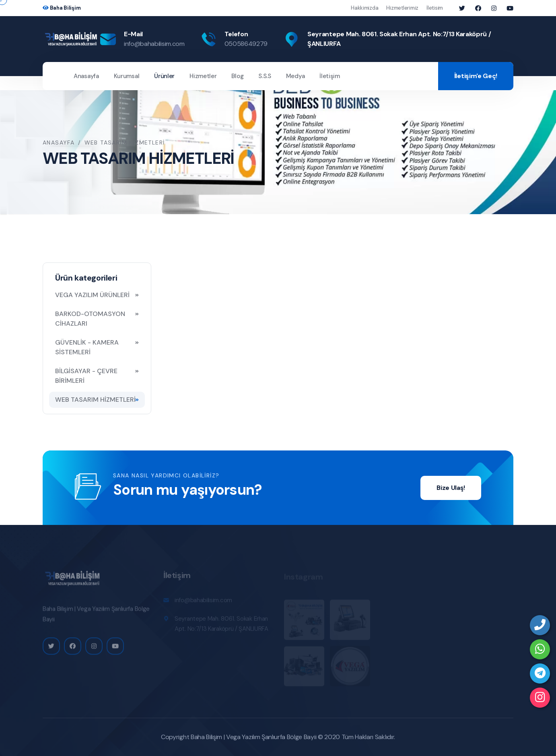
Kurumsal (127, 76)
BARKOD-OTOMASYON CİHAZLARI (90, 319)
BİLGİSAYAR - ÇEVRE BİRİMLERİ (86, 376)
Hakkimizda (364, 8)
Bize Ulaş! (451, 488)
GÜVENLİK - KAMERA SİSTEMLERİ (87, 347)
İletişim (330, 76)
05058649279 (246, 44)
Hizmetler (203, 76)
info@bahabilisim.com (154, 44)
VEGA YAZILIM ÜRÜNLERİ (92, 295)
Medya (296, 76)
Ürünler (164, 76)
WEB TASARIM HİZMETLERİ (95, 400)
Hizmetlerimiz (402, 8)
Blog (237, 76)
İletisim (435, 8)
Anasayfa (86, 76)
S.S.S (265, 76)
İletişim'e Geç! (476, 76)
